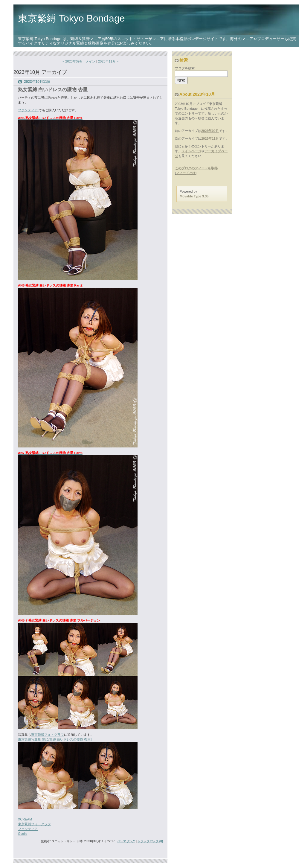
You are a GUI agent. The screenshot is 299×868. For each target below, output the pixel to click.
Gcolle (23, 834)
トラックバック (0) (150, 841)
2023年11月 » (108, 61)
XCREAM (25, 819)
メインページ (191, 151)
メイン (90, 61)
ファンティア (28, 110)
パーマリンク (126, 841)
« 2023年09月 (73, 61)
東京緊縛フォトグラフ (48, 735)
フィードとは (186, 173)
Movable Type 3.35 (194, 196)
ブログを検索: (185, 68)
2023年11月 (210, 138)
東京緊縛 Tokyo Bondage (71, 18)
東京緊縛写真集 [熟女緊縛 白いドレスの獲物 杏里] (55, 739)
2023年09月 (210, 131)
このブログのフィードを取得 (196, 168)
